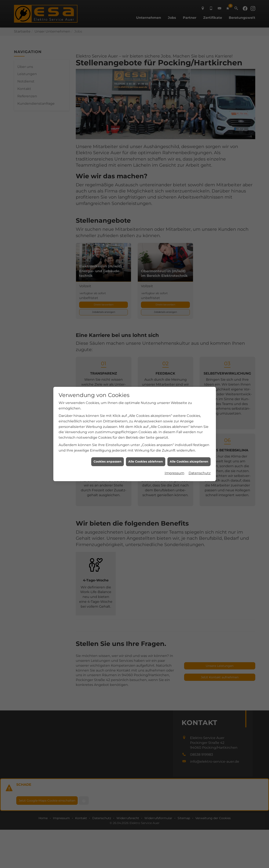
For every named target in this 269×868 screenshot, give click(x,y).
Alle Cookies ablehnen (146, 442)
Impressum (175, 453)
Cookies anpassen (108, 442)
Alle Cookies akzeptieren (189, 442)
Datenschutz (200, 453)
